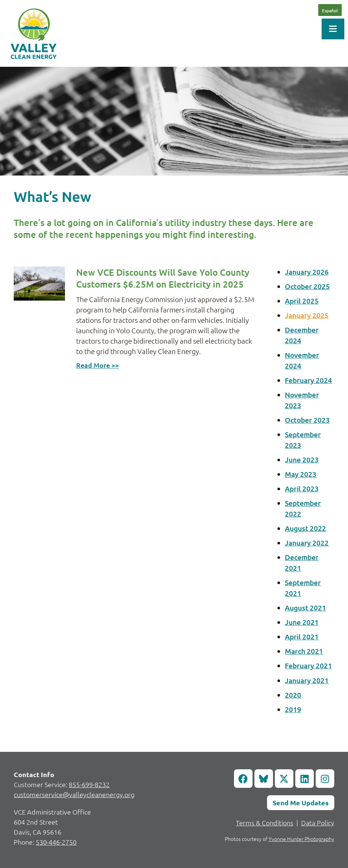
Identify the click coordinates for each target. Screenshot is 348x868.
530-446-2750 (56, 842)
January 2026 (307, 272)
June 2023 (302, 460)
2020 (293, 695)
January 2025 (307, 315)
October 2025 (307, 286)
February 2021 (308, 666)
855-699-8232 (89, 784)
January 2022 (307, 543)
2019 (293, 709)
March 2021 (304, 651)
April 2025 (302, 301)
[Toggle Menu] (333, 29)
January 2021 (307, 680)
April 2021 (302, 637)
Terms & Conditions (265, 823)
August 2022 (305, 528)
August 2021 (305, 608)
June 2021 (302, 622)
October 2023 (307, 420)
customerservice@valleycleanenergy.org (74, 794)
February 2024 (308, 380)
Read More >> (97, 365)
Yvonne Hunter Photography (301, 839)
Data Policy (318, 823)
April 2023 (302, 489)
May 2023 (301, 474)
